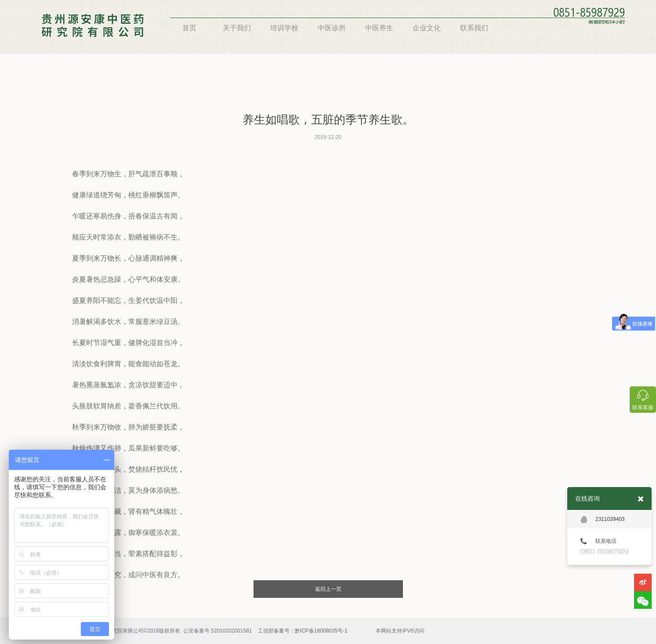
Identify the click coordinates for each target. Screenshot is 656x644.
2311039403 (603, 520)
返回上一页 (328, 589)
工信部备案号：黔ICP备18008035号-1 (303, 631)
